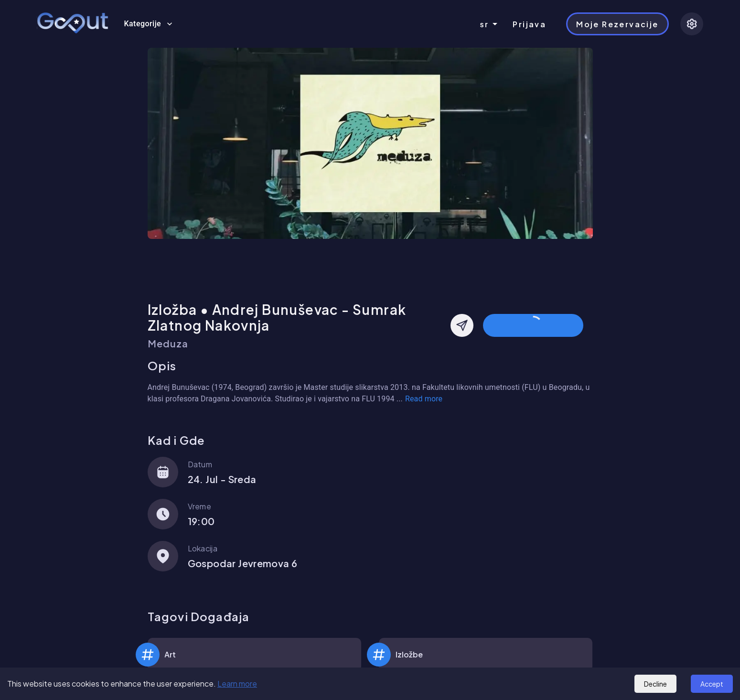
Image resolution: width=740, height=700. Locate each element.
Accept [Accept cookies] (712, 684)
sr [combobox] (485, 24)
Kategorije (148, 24)
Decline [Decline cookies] (655, 684)
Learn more (237, 684)
